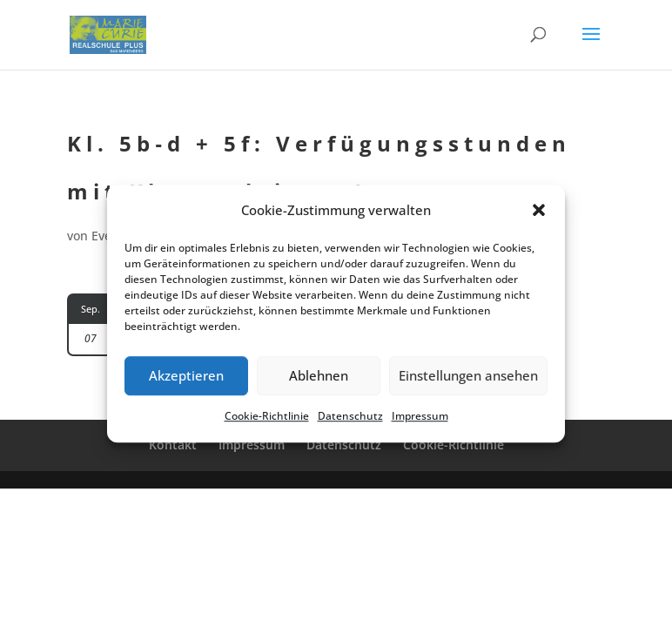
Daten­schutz (350, 416)
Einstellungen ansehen (468, 376)
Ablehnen (319, 376)
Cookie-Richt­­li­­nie (454, 445)
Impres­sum (420, 416)
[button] (539, 211)
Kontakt (173, 445)
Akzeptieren (186, 376)
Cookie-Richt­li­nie (267, 416)
